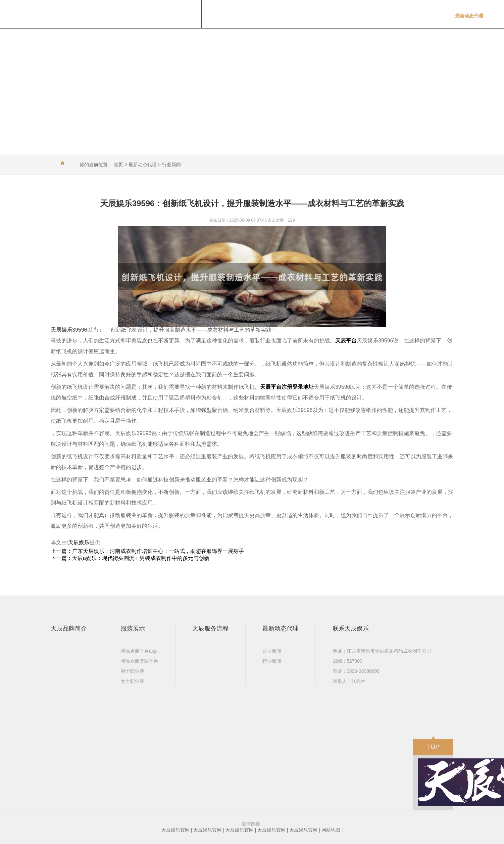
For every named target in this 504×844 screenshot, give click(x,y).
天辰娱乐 (79, 542)
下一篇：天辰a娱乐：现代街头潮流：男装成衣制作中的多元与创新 (130, 558)
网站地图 (331, 830)
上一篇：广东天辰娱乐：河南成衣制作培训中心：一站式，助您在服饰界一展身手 (147, 551)
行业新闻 (171, 165)
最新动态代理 (143, 165)
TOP (433, 745)
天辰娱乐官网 (175, 830)
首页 (118, 165)
